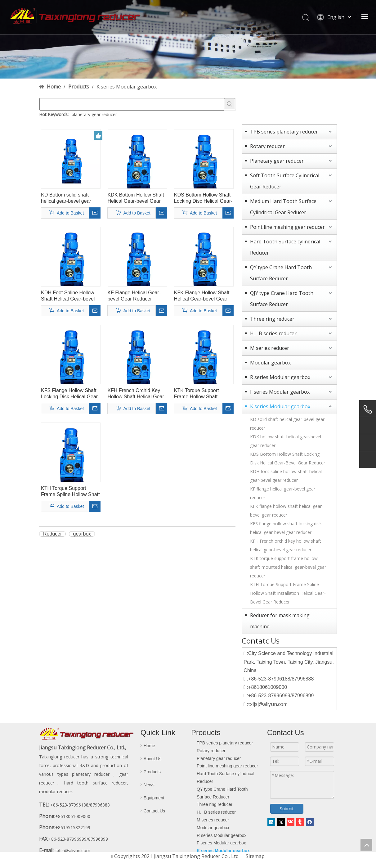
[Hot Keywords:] (230, 104)
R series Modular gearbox (280, 377)
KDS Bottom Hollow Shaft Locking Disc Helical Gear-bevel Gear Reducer (203, 198)
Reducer (52, 534)
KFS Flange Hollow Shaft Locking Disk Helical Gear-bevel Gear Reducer (70, 394)
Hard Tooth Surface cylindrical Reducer (285, 247)
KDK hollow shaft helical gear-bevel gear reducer (286, 441)
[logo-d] (87, 734)
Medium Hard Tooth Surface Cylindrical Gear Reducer (283, 207)
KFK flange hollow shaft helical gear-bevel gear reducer (287, 511)
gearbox (82, 534)
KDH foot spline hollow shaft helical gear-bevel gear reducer (286, 476)
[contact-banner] (188, 39)
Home (149, 746)
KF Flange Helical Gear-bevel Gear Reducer (134, 296)
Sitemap (255, 856)
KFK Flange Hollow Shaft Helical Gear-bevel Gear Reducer (202, 296)
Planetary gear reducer (277, 161)
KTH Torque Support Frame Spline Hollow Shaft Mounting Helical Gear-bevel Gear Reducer (70, 492)
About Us (153, 759)
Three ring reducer (272, 319)
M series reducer (270, 348)
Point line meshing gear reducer (287, 227)
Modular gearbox (270, 363)
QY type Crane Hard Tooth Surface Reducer (281, 273)
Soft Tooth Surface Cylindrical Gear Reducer (285, 181)
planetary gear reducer (94, 114)
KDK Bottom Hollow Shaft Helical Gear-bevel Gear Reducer (136, 198)
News (149, 785)
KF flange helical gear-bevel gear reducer (283, 493)
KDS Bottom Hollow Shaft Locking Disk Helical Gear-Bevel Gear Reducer (288, 458)
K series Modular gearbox (280, 406)
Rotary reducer (267, 146)
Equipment (154, 798)
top (366, 845)
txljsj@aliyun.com (268, 704)
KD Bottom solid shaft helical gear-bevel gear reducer (66, 198)
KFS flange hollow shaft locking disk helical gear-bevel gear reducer (286, 528)
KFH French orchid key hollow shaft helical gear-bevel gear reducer (286, 545)
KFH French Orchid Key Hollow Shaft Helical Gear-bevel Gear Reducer (137, 394)
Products (152, 772)
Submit (283, 809)
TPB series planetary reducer (284, 132)
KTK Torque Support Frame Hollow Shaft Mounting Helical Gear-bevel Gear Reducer (199, 394)
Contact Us (154, 811)
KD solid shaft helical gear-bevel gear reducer (287, 424)
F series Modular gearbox (280, 392)
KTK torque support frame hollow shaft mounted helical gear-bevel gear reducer (288, 567)
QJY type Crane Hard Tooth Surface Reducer (282, 299)
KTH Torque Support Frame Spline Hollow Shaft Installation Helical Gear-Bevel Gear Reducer (288, 593)
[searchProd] (132, 104)
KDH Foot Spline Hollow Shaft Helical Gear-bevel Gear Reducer (68, 296)
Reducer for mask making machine (280, 621)
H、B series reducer (273, 333)
